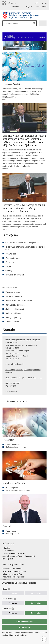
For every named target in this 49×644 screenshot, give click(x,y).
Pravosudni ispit (12, 258)
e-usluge (9, 271)
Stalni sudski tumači (14, 313)
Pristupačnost (41, 7)
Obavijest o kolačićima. (18, 635)
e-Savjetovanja (8, 551)
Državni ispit (11, 254)
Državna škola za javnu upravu (14, 571)
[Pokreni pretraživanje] (34, 23)
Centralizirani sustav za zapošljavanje (22, 243)
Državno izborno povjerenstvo (14, 577)
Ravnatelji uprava (12, 534)
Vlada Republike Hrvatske (12, 569)
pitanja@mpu (16, 364)
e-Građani (6, 548)
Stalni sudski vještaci (15, 309)
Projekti (9, 266)
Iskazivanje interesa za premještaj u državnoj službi (25, 248)
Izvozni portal (8, 559)
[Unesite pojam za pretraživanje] (13, 23)
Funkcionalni (8, 599)
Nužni (5, 589)
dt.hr (23, 364)
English (29, 7)
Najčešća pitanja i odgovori (16, 447)
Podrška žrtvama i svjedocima (19, 301)
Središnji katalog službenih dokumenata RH (19, 556)
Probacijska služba (14, 297)
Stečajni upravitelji (13, 317)
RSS (36, 3)
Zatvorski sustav (13, 292)
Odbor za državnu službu (12, 574)
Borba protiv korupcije (15, 305)
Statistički (7, 609)
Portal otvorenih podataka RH (14, 553)
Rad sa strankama (13, 444)
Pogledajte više (11, 391)
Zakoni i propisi (12, 322)
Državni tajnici (11, 531)
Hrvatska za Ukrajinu (15, 275)
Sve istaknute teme (10, 287)
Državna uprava (12, 488)
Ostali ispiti (10, 262)
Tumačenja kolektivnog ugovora (18, 490)
